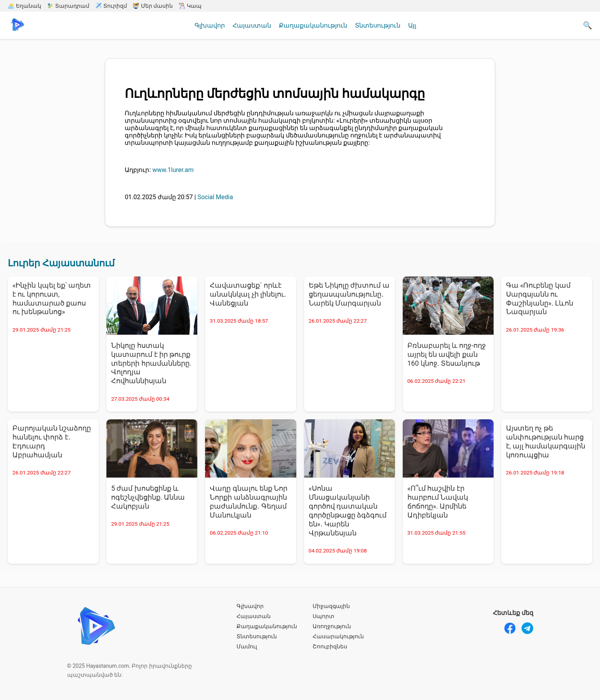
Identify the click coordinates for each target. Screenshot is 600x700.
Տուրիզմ (111, 6)
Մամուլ (247, 646)
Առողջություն (332, 626)
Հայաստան (252, 25)
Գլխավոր (210, 25)
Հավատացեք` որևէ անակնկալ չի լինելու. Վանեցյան (248, 294)
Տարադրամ (68, 6)
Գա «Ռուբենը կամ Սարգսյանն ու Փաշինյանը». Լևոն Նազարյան (540, 299)
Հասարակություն (338, 636)
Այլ (412, 25)
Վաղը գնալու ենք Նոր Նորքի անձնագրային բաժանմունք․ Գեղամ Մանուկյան (249, 502)
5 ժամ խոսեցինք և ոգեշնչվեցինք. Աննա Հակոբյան (148, 497)
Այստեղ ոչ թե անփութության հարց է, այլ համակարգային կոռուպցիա (546, 442)
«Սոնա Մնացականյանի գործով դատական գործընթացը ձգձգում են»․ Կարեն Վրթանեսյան (348, 511)
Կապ (190, 6)
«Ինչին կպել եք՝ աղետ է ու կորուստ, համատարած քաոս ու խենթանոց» (52, 299)
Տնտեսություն (378, 25)
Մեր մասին (153, 6)
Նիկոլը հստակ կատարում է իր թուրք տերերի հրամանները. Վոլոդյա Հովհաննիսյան (151, 363)
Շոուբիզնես (330, 646)
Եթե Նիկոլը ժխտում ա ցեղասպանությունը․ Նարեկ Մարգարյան (349, 294)
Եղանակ (24, 6)
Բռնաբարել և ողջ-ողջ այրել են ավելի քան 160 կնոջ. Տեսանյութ (447, 354)
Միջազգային (331, 606)
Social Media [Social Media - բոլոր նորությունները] (215, 197)
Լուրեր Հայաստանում (61, 263)
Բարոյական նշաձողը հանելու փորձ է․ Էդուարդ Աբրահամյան (52, 442)
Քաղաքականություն (313, 25)
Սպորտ (323, 616)
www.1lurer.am (173, 170)
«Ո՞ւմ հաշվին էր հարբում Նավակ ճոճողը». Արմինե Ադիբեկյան (438, 502)
